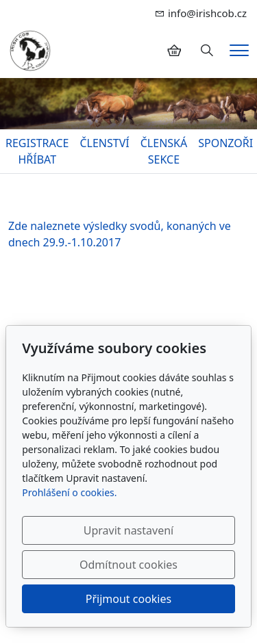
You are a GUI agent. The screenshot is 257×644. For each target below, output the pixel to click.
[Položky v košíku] (174, 51)
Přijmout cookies (128, 599)
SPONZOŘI (225, 143)
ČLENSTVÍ (104, 143)
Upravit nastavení (128, 530)
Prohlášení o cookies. (69, 492)
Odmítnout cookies (128, 565)
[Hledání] (207, 51)
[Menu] (239, 50)
